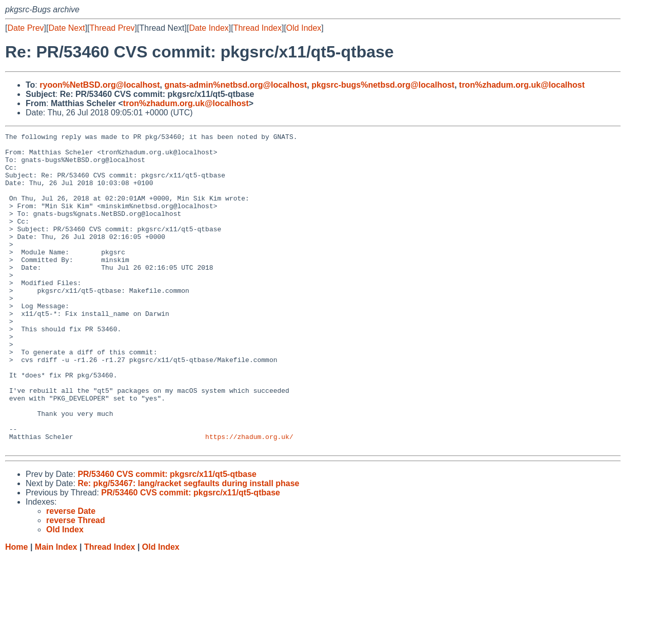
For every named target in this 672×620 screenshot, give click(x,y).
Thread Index (258, 28)
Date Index (209, 28)
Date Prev (25, 28)
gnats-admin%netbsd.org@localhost (235, 85)
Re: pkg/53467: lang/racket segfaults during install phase (188, 546)
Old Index (304, 28)
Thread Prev (112, 28)
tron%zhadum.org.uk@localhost (522, 85)
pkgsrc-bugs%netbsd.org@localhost (383, 85)
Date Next (66, 28)
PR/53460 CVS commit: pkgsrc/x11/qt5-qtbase (167, 537)
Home (16, 610)
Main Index (56, 610)
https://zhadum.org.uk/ (249, 498)
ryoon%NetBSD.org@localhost (100, 85)
